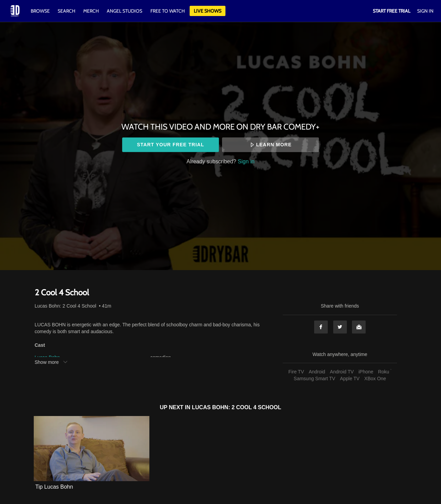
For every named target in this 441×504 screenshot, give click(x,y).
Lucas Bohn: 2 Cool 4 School (66, 306)
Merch (91, 11)
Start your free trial (170, 145)
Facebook (321, 327)
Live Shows (208, 11)
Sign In (425, 11)
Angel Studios (124, 11)
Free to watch (168, 11)
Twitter (340, 327)
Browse (41, 11)
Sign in (246, 161)
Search (67, 11)
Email (359, 327)
